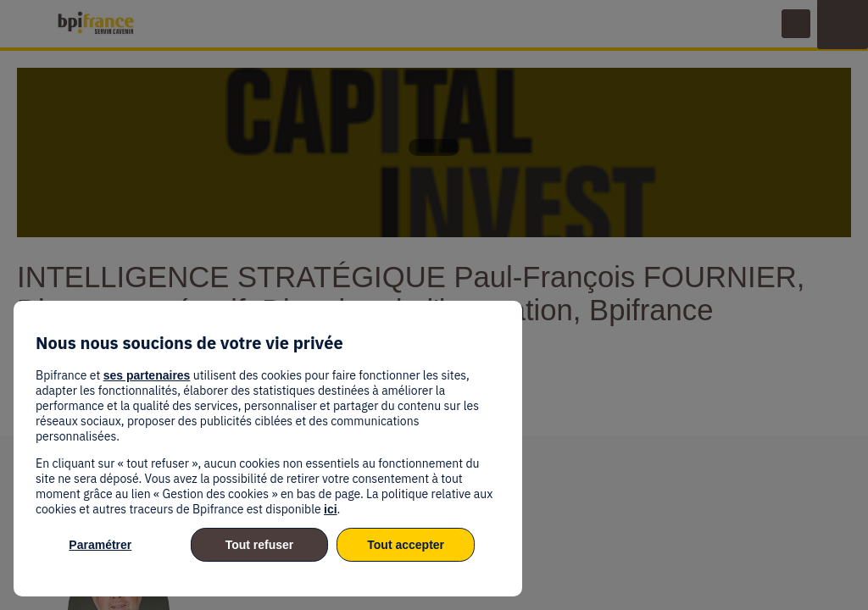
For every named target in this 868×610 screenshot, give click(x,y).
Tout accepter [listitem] (406, 545)
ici (331, 509)
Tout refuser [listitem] (260, 545)
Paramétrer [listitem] (100, 545)
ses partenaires (147, 375)
